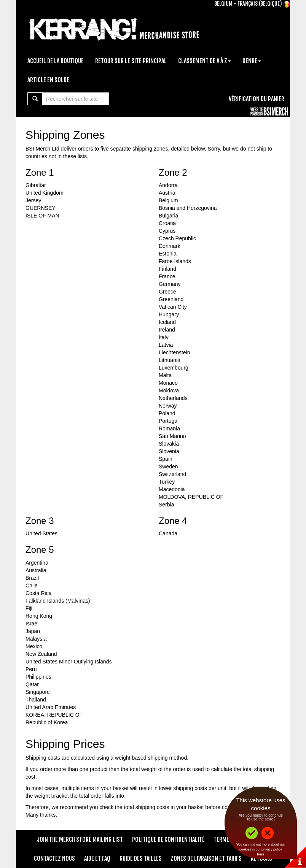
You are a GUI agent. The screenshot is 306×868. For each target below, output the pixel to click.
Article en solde (48, 80)
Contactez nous (54, 858)
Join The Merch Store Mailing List (80, 839)
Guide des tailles (141, 858)
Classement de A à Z (205, 61)
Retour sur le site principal (131, 61)
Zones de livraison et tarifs (206, 858)
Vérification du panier (257, 99)
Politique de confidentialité (168, 839)
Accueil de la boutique (56, 61)
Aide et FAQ (97, 858)
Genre (252, 61)
